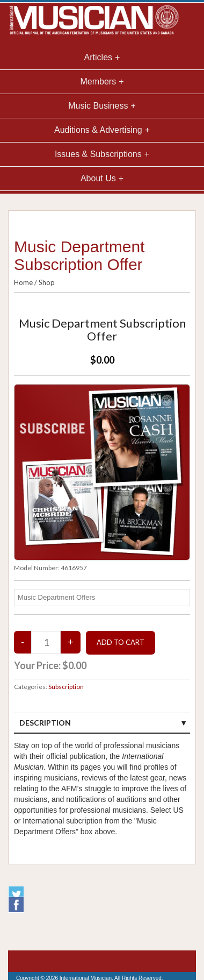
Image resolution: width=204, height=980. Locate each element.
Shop (47, 282)
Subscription (66, 687)
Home (23, 282)
